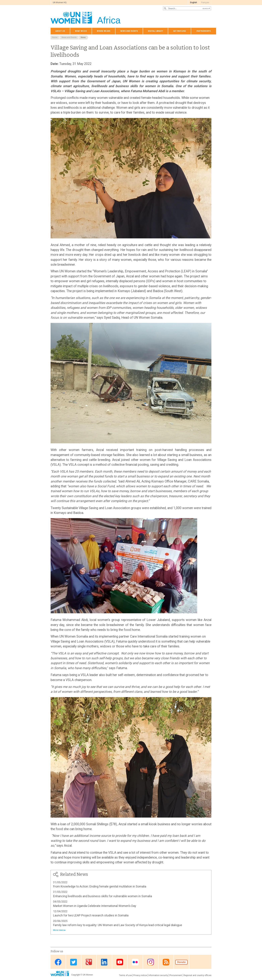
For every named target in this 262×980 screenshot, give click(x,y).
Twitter (74, 962)
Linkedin (104, 962)
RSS (166, 962)
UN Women (88, 975)
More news (58, 930)
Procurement (176, 975)
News (83, 37)
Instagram (151, 962)
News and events (129, 31)
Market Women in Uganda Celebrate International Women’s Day (95, 906)
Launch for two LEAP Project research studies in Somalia (91, 915)
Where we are (104, 31)
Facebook (58, 962)
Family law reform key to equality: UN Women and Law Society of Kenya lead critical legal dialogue (118, 925)
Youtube (120, 962)
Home (55, 37)
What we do (81, 31)
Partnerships (204, 31)
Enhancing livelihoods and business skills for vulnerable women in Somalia (103, 896)
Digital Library (155, 31)
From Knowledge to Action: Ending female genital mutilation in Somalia (100, 886)
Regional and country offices (198, 975)
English (194, 3)
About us (60, 31)
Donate (181, 962)
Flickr (135, 962)
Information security (158, 975)
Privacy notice (140, 975)
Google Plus (89, 962)
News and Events (69, 37)
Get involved (179, 31)
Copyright (76, 975)
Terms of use (125, 975)
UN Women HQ (60, 3)
